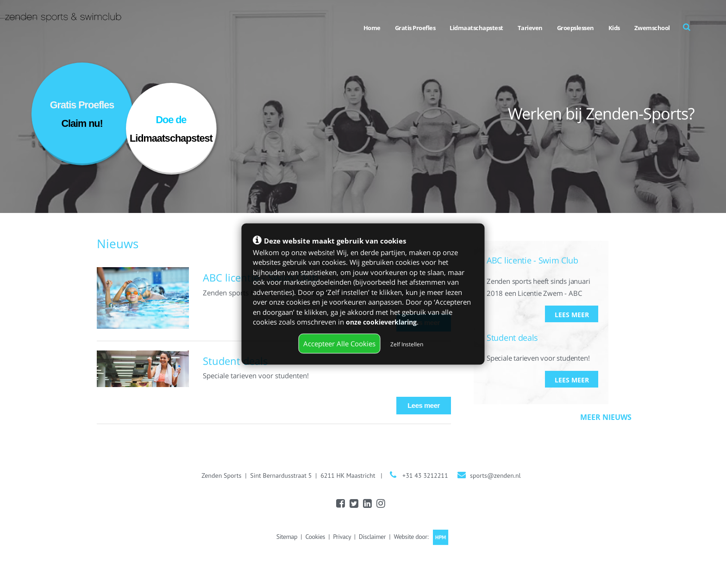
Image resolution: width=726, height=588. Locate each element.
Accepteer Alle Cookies (339, 343)
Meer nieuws (606, 418)
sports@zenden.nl (495, 475)
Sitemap (287, 537)
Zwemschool (652, 28)
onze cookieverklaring (384, 321)
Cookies (315, 537)
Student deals (235, 361)
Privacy (342, 537)
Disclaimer (372, 537)
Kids (614, 28)
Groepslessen (576, 28)
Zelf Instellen (407, 344)
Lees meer (424, 405)
